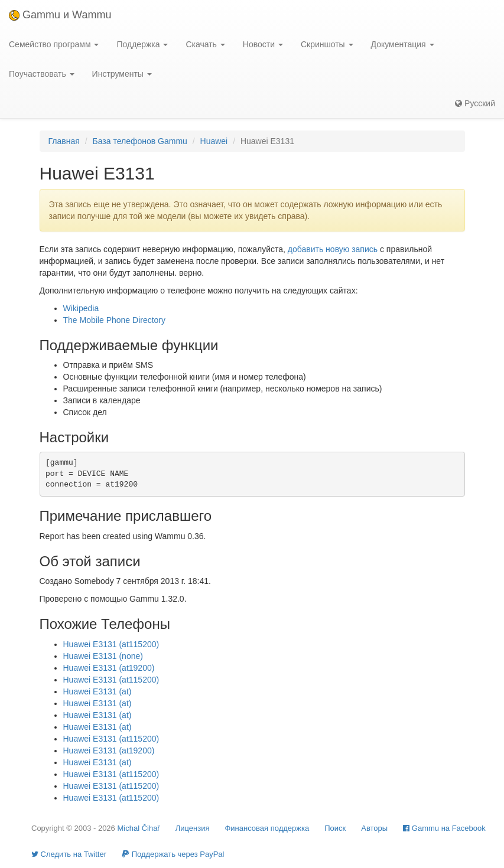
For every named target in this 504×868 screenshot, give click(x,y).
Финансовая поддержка (267, 828)
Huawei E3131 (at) (97, 691)
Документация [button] (403, 44)
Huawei (214, 141)
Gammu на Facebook (444, 828)
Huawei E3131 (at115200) (111, 644)
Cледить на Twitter (69, 854)
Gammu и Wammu (60, 15)
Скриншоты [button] (327, 44)
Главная (64, 141)
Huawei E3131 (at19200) (109, 668)
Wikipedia (81, 308)
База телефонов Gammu (139, 141)
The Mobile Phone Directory (115, 320)
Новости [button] (263, 44)
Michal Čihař (138, 828)
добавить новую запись (333, 249)
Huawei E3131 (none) (103, 656)
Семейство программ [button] (54, 44)
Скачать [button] (205, 44)
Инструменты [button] (122, 74)
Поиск (335, 828)
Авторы (374, 828)
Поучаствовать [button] (42, 74)
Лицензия (193, 828)
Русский (475, 103)
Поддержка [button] (142, 44)
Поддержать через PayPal (173, 854)
